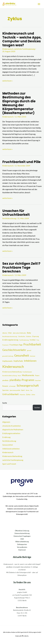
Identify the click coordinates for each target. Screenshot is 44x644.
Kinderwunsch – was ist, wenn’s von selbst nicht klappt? (22, 564)
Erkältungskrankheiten (11, 433)
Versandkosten (22, 547)
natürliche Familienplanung (24, 49)
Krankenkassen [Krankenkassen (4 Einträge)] (27, 372)
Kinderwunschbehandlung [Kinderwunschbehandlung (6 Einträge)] (12, 372)
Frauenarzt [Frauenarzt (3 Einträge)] (5, 345)
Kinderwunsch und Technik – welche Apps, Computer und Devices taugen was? (22, 39)
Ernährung (6, 437)
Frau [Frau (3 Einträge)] (38, 340)
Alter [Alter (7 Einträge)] (10, 333)
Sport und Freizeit (9, 464)
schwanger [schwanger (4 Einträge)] (12, 386)
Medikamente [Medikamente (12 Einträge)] (28, 375)
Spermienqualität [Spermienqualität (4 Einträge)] (15, 390)
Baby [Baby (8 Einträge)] (29, 333)
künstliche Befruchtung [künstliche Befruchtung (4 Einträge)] (10, 376)
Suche (5, 403)
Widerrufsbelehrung (22, 542)
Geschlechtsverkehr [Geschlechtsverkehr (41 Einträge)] (14, 350)
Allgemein (6, 422)
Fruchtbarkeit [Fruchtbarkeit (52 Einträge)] (32, 344)
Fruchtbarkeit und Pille (21, 162)
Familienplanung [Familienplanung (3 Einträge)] (24, 340)
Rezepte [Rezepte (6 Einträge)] (5, 386)
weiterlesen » (8, 80)
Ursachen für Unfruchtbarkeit (16, 213)
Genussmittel (8, 445)
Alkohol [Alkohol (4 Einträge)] (5, 333)
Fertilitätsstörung (9, 218)
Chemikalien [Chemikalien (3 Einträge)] (22, 336)
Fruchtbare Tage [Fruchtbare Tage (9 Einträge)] (16, 345)
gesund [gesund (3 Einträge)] (29, 350)
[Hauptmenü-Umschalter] (39, 4)
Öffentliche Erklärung (22, 531)
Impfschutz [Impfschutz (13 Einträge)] (18, 361)
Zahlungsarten (22, 544)
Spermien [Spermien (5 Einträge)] (6, 390)
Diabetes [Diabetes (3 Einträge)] (29, 336)
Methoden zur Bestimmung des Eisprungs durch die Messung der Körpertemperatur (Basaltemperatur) (19, 103)
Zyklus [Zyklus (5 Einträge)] (28, 394)
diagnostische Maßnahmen (13, 430)
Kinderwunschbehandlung (12, 456)
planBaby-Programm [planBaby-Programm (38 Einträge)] (22, 380)
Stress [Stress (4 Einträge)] (28, 390)
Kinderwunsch (8, 49)
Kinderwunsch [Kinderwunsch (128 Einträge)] (13, 366)
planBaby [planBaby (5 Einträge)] (5, 380)
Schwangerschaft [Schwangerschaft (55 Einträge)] (28, 385)
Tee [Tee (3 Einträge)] (31, 390)
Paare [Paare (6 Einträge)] (37, 375)
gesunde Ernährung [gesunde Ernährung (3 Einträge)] (8, 356)
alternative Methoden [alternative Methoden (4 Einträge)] (19, 333)
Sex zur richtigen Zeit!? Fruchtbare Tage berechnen (21, 267)
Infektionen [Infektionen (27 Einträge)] (30, 361)
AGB (22, 539)
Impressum (22, 550)
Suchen (37, 408)
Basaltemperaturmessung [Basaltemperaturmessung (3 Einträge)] (10, 336)
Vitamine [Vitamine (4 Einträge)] (22, 395)
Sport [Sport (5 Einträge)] (23, 390)
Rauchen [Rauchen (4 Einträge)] (38, 380)
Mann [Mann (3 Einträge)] (19, 376)
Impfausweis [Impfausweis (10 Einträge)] (7, 361)
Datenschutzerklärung (22, 533)
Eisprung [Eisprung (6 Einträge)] (35, 336)
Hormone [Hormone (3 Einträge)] (33, 356)
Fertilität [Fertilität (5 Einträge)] (33, 340)
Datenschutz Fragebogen (22, 536)
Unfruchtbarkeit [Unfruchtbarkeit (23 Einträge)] (11, 394)
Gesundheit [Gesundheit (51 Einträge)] (22, 355)
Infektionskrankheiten (11, 449)
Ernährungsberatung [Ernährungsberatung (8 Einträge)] (10, 340)
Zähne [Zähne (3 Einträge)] (33, 395)
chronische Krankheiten (11, 426)
